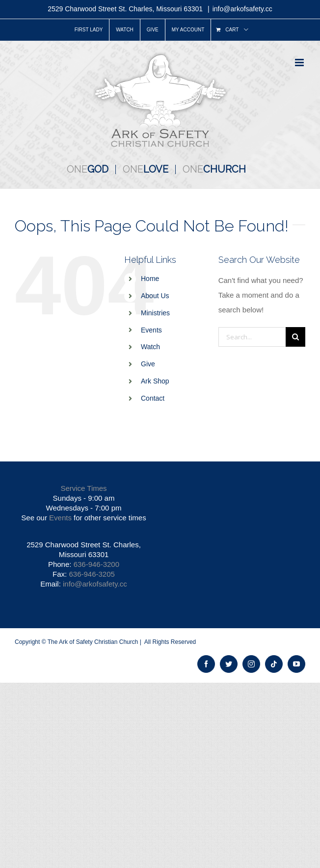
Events (151, 330)
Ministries (155, 313)
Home (150, 279)
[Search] (295, 337)
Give (148, 364)
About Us (155, 296)
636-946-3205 (92, 574)
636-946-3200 (96, 564)
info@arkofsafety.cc (242, 9)
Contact (153, 398)
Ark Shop (155, 381)
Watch (150, 347)
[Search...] (252, 337)
